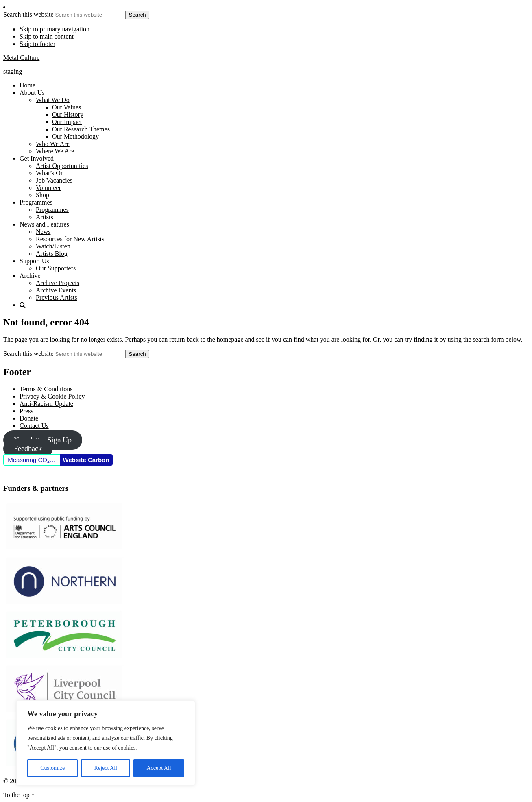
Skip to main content (47, 36)
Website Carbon (86, 460)
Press (26, 411)
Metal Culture (21, 58)
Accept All (159, 768)
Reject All (106, 768)
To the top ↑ (19, 795)
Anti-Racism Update (46, 404)
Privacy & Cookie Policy (52, 396)
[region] (106, 743)
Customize (52, 768)
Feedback (28, 449)
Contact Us (34, 426)
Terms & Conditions (46, 389)
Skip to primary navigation (55, 29)
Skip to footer (37, 44)
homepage (230, 339)
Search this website (28, 14)
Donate (29, 418)
